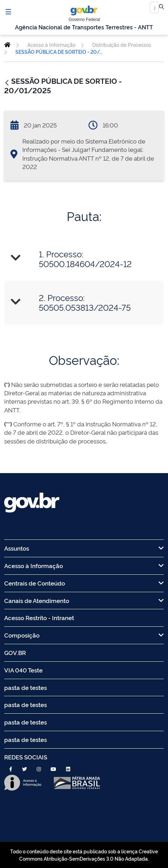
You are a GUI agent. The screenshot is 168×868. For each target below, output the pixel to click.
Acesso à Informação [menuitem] (84, 565)
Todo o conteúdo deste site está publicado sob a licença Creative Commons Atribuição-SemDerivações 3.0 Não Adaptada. (84, 855)
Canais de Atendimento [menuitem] (84, 600)
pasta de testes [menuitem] (25, 687)
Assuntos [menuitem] (84, 548)
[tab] (84, 259)
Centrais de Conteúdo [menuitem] (84, 583)
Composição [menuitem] (84, 635)
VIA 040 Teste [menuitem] (23, 670)
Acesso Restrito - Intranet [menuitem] (39, 617)
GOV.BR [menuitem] (15, 652)
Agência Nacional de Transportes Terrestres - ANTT (84, 27)
